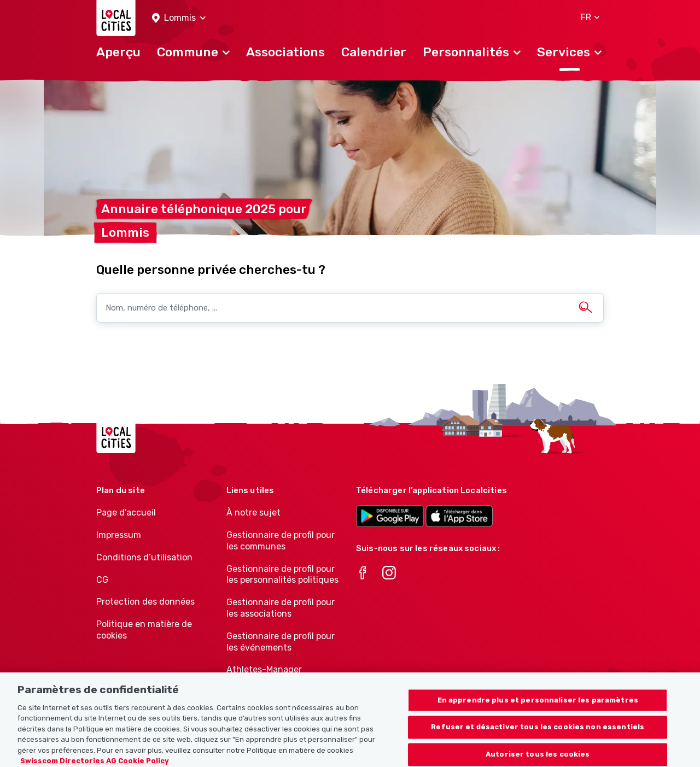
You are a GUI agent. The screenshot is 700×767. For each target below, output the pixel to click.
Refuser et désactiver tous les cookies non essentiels (538, 732)
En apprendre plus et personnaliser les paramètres (538, 705)
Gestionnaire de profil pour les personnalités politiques (282, 575)
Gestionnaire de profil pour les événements (281, 642)
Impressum (119, 535)
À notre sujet (253, 513)
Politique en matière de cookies (144, 630)
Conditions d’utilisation (144, 557)
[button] (179, 18)
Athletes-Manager (264, 669)
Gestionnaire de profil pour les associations (281, 608)
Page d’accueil (126, 513)
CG (102, 580)
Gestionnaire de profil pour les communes (281, 541)
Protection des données (145, 602)
